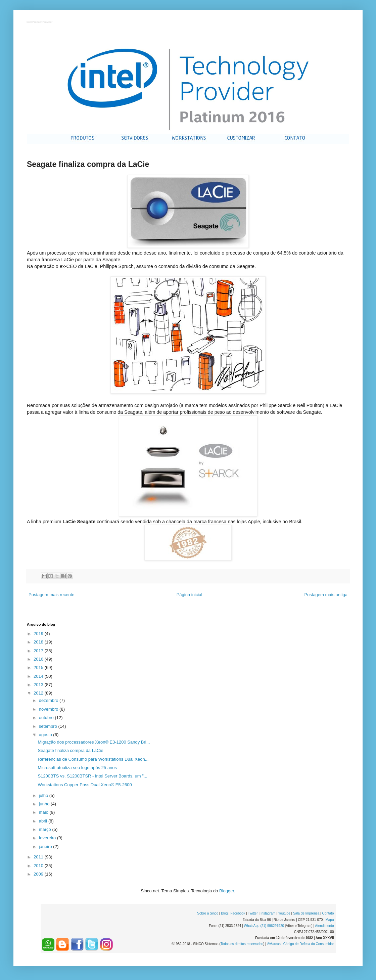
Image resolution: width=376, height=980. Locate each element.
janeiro (46, 847)
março (46, 829)
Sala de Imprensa (306, 913)
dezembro (49, 700)
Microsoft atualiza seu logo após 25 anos (77, 768)
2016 (39, 659)
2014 (39, 676)
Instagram (268, 913)
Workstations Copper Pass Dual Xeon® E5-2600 (85, 785)
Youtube (284, 913)
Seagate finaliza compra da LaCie (70, 750)
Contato (328, 913)
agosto (46, 735)
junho (45, 804)
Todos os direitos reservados (242, 944)
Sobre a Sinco (208, 913)
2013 (39, 685)
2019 (39, 634)
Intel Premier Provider (40, 22)
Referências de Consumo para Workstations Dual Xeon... (93, 759)
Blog (224, 913)
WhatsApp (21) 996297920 (264, 926)
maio (44, 812)
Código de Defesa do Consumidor (309, 944)
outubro (47, 718)
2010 (39, 866)
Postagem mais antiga (326, 595)
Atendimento (324, 926)
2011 (39, 857)
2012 (39, 693)
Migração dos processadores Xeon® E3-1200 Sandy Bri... (94, 742)
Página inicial (190, 595)
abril (44, 821)
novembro (49, 709)
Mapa (330, 920)
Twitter (253, 913)
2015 (39, 667)
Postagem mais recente (52, 595)
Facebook (238, 913)
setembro (49, 726)
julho (44, 795)
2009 (39, 874)
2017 (39, 651)
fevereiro (48, 838)
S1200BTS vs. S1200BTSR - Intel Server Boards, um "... (92, 776)
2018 (39, 642)
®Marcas (274, 944)
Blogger (227, 891)
